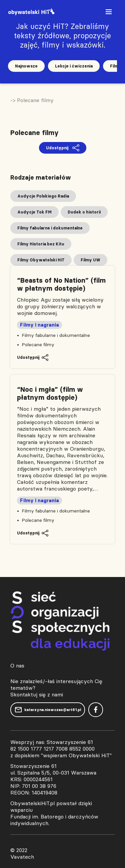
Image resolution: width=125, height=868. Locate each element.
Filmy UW (90, 260)
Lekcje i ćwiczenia (74, 66)
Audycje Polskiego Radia (43, 196)
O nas (17, 665)
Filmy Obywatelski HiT (41, 260)
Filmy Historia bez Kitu (41, 244)
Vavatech (22, 857)
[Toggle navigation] (109, 13)
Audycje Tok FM (34, 212)
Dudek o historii (84, 212)
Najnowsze (26, 66)
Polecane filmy (38, 345)
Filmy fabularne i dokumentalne (56, 335)
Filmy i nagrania (39, 325)
